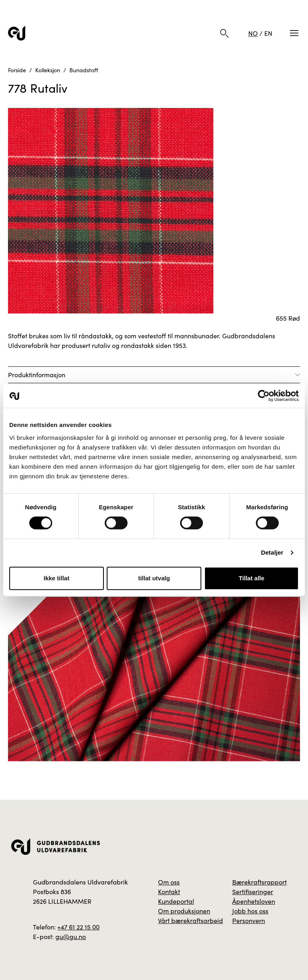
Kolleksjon (48, 70)
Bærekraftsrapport (259, 882)
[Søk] (225, 33)
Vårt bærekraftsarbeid (190, 920)
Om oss (169, 882)
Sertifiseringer (253, 892)
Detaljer (272, 552)
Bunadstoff (84, 70)
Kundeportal (176, 901)
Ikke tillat (57, 578)
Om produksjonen (184, 911)
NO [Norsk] (253, 33)
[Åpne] (154, 375)
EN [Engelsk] (268, 33)
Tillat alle (251, 578)
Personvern (249, 920)
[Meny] (294, 33)
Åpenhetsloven (254, 901)
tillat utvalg (154, 578)
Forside (17, 70)
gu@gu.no (71, 936)
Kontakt (169, 892)
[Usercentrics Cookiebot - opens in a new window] (264, 396)
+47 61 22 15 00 (78, 927)
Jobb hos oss (250, 911)
